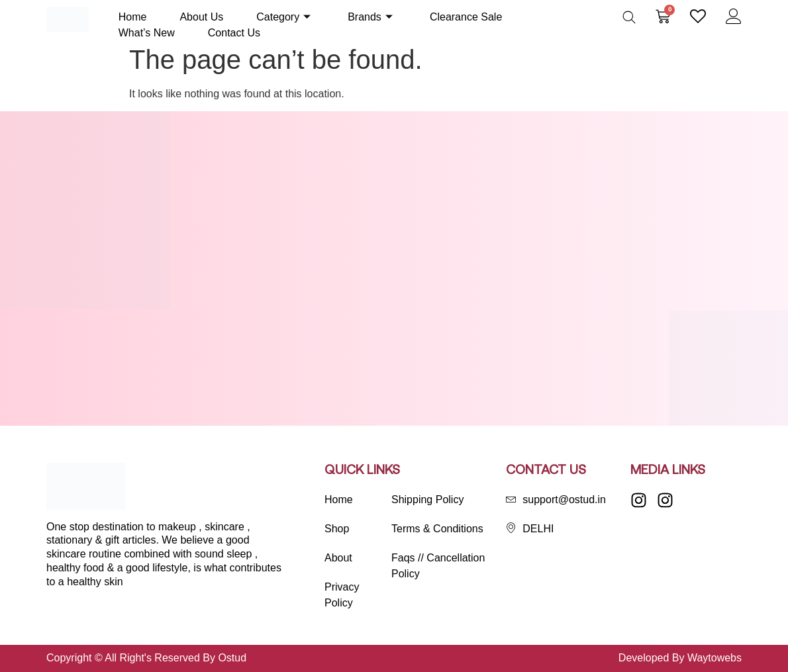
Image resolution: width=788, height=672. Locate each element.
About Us (201, 17)
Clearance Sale (466, 17)
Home (133, 17)
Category (283, 17)
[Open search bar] (629, 17)
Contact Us (234, 33)
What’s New (147, 33)
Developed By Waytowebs (680, 658)
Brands (370, 17)
